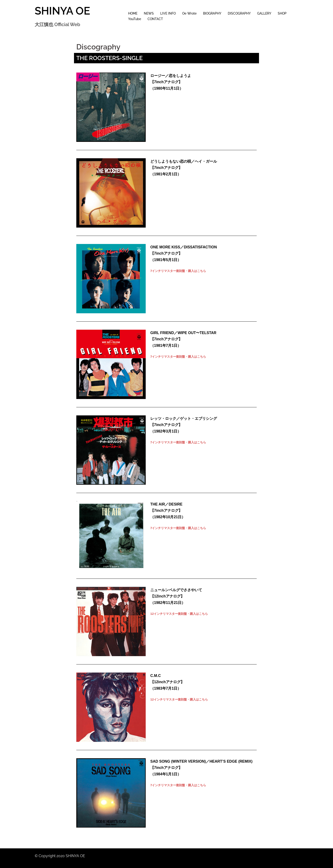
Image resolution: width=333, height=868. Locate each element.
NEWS (149, 13)
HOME (133, 13)
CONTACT (155, 19)
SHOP (282, 13)
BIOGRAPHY (212, 13)
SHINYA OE (62, 11)
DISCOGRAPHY (239, 13)
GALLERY (264, 13)
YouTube (135, 19)
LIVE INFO (168, 13)
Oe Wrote (189, 13)
